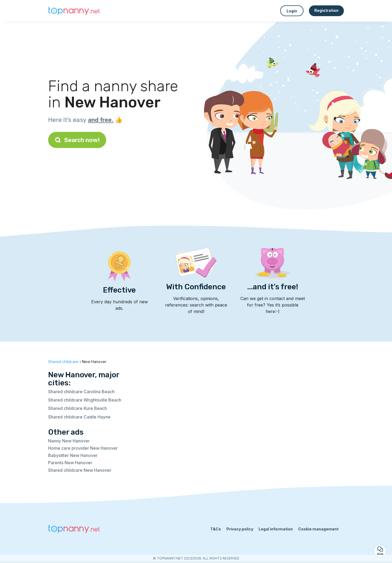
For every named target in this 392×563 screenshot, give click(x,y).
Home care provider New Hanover (83, 448)
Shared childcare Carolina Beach (81, 392)
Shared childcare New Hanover (80, 470)
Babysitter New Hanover (73, 455)
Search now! (77, 140)
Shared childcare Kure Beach (78, 408)
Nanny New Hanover (69, 441)
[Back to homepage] (75, 11)
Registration (326, 10)
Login (292, 11)
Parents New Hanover (70, 463)
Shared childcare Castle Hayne (79, 417)
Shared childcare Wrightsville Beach (85, 400)
